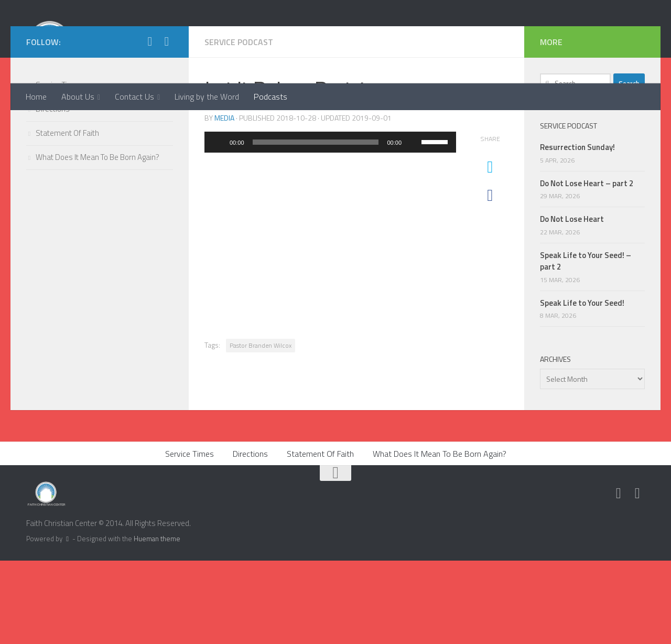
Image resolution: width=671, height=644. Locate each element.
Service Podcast (239, 126)
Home (36, 96)
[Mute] (413, 226)
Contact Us (134, 96)
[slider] (316, 226)
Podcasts (270, 96)
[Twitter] (150, 125)
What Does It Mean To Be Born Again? (98, 241)
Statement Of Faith (67, 217)
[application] (330, 226)
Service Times (59, 169)
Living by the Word (207, 96)
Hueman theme (157, 622)
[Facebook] (167, 125)
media (224, 202)
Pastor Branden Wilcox (261, 429)
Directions (53, 193)
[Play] (218, 226)
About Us (78, 96)
